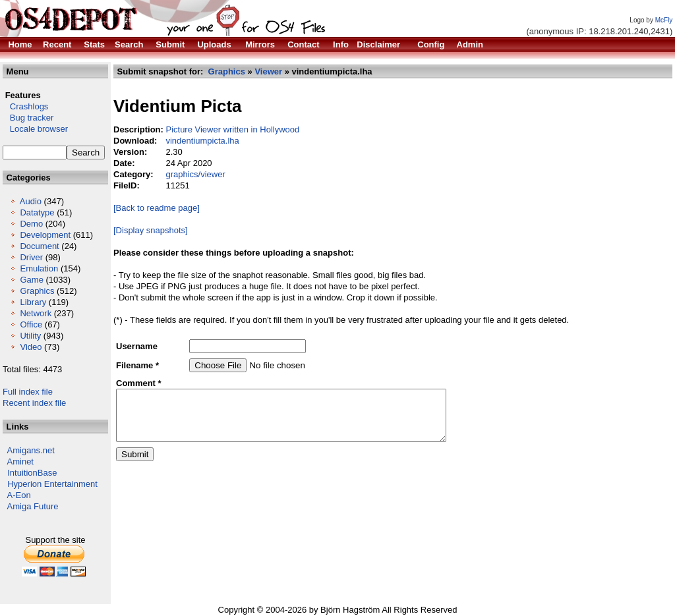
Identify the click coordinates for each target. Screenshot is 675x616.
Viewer (268, 71)
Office (31, 324)
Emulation (39, 268)
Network (36, 313)
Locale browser (35, 129)
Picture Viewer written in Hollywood (232, 129)
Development (45, 235)
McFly (664, 20)
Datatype (37, 212)
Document (39, 246)
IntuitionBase (32, 473)
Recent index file (34, 403)
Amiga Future (33, 506)
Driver (31, 257)
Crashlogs (25, 106)
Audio (31, 201)
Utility (30, 336)
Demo (31, 224)
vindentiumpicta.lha (202, 141)
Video (31, 347)
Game (31, 280)
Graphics (37, 291)
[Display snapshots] (151, 230)
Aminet (20, 462)
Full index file (28, 392)
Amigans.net (31, 450)
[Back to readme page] (157, 208)
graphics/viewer (195, 174)
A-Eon (19, 495)
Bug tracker (28, 118)
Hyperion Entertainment (52, 484)
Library (33, 302)
